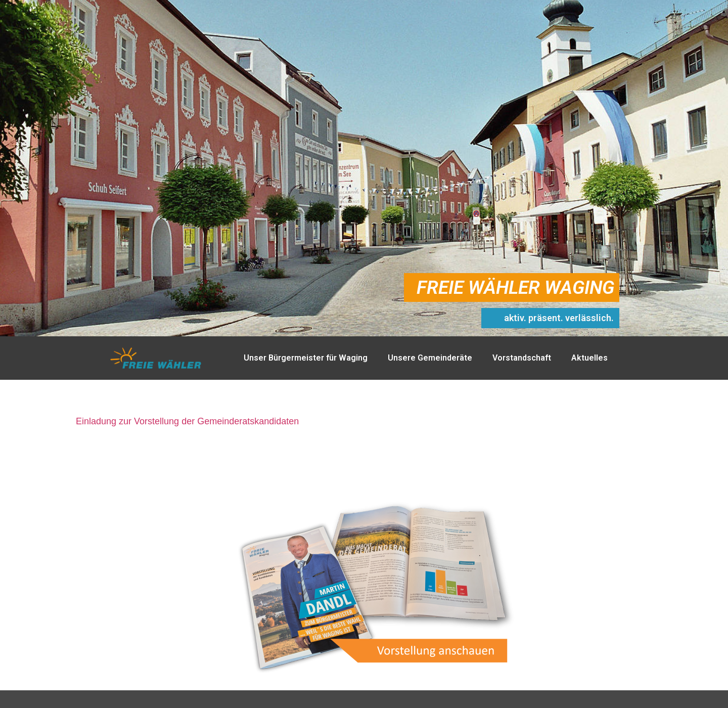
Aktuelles (589, 358)
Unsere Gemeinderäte (430, 358)
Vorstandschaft (522, 358)
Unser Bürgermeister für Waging (306, 358)
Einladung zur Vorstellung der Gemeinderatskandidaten (187, 421)
